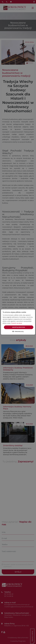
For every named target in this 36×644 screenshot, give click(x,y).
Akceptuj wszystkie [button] (19, 327)
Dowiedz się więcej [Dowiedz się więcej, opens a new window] (17, 323)
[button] (18, 331)
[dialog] (18, 322)
